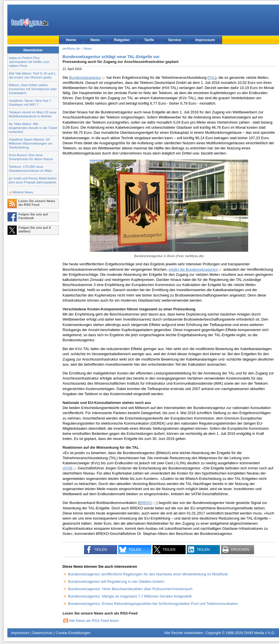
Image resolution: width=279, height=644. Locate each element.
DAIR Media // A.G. (260, 633)
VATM (67, 468)
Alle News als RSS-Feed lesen (94, 621)
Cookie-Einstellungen (73, 633)
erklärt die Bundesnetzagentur (193, 269)
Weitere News (23, 192)
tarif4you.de (71, 48)
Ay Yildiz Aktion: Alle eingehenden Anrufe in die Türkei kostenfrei (33, 128)
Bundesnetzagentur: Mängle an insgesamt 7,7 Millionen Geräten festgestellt (130, 596)
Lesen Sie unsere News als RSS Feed (37, 203)
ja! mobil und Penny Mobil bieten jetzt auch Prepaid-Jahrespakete (33, 180)
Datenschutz (42, 633)
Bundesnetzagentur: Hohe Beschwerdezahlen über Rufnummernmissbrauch (130, 589)
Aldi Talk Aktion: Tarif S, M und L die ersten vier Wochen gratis (32, 75)
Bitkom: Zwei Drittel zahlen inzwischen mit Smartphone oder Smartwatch (33, 89)
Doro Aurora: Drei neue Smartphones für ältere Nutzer (31, 157)
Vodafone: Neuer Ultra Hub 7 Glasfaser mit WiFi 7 (30, 102)
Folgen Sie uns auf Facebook (33, 216)
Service (175, 40)
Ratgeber (122, 40)
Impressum (205, 40)
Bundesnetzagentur (85, 78)
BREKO (145, 503)
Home (71, 40)
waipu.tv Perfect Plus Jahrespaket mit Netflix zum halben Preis (29, 62)
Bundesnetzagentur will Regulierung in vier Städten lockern (116, 581)
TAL (212, 78)
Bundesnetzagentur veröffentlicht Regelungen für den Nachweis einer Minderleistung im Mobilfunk (148, 574)
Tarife (149, 40)
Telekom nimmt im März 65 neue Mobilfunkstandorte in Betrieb (33, 114)
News (95, 40)
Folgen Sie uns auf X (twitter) (35, 229)
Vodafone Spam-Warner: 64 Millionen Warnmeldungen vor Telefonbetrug (31, 143)
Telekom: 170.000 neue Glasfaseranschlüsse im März (30, 169)
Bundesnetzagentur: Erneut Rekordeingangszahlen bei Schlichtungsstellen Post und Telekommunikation (153, 604)
